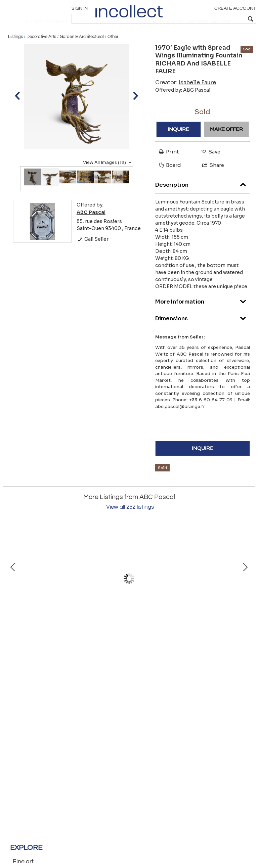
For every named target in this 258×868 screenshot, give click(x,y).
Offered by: (183, 104)
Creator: (186, 97)
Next (245, 593)
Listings (15, 51)
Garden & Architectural (82, 51)
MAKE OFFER (226, 144)
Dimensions (203, 331)
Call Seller (93, 254)
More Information (203, 314)
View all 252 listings (130, 521)
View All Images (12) (108, 177)
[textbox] (206, 19)
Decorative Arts (41, 51)
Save (209, 166)
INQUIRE (178, 144)
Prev (13, 593)
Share (210, 179)
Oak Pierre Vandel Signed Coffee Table (183, 642)
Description (203, 198)
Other (113, 51)
